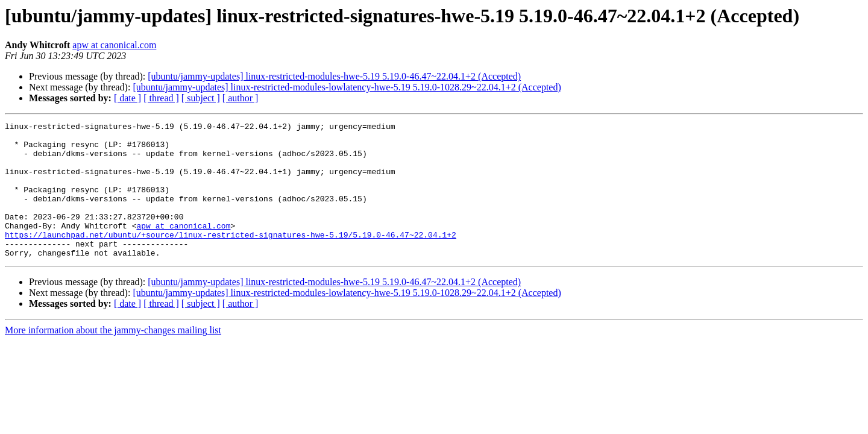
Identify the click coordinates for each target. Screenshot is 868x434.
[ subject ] (201, 98)
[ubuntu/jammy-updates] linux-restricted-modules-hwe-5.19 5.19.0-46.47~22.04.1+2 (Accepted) (334, 76)
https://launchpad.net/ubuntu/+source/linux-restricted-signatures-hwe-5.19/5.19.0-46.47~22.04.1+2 (231, 258)
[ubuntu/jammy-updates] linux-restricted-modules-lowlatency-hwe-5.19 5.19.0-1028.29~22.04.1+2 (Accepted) (347, 87)
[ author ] (241, 98)
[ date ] (127, 98)
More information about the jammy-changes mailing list (113, 357)
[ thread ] (161, 98)
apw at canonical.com (114, 45)
